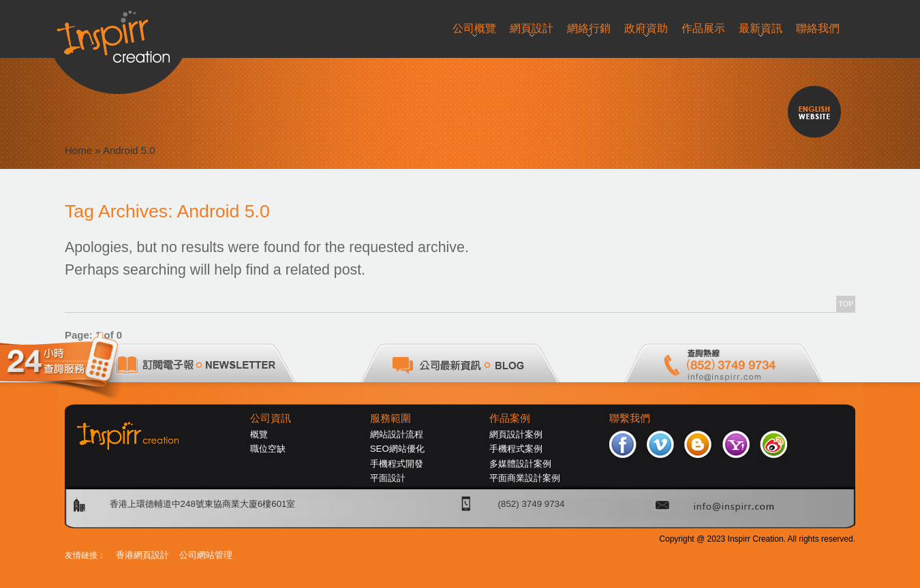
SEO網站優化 (397, 449)
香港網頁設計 (142, 555)
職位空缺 (268, 449)
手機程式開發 (397, 464)
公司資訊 (271, 418)
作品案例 (510, 418)
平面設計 (388, 478)
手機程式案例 (516, 449)
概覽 (259, 434)
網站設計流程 (397, 434)
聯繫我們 (630, 418)
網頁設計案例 (516, 434)
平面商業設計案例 (525, 478)
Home (78, 150)
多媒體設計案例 (520, 464)
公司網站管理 (206, 555)
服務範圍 (390, 418)
